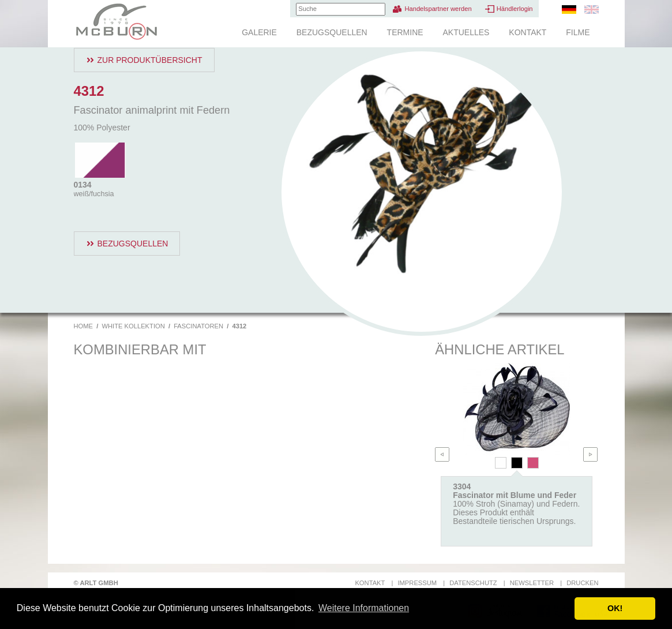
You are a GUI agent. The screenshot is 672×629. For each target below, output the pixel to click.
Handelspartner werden (438, 9)
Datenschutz (473, 583)
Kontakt (528, 32)
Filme (578, 32)
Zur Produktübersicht (150, 60)
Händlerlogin (515, 9)
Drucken (582, 583)
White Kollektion (133, 326)
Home (84, 326)
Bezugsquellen (332, 32)
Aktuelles (466, 32)
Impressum (417, 583)
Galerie (259, 32)
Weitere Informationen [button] (364, 608)
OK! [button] (615, 608)
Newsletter (532, 583)
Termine (405, 32)
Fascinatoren (198, 326)
